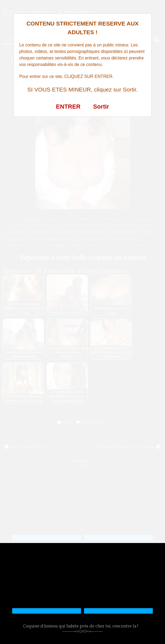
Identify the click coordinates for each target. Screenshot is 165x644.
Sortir (101, 107)
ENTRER (68, 107)
